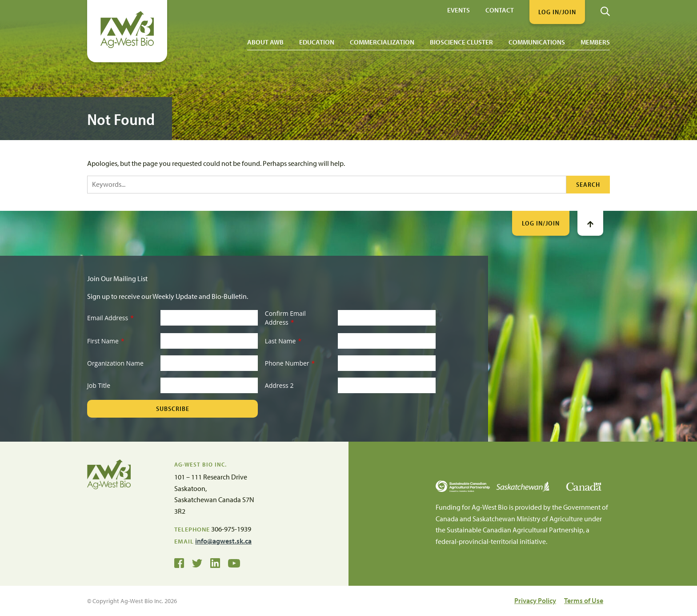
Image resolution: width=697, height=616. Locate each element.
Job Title (99, 385)
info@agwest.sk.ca (223, 541)
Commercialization (382, 42)
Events (459, 10)
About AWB (265, 42)
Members (595, 42)
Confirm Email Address (285, 318)
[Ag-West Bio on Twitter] (197, 563)
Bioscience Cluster (461, 42)
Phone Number (290, 363)
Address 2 (279, 385)
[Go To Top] (590, 223)
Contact (500, 10)
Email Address (110, 318)
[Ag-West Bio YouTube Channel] (234, 563)
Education (317, 42)
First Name (106, 341)
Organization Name (115, 363)
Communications (537, 42)
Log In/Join (541, 223)
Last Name (283, 341)
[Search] (605, 8)
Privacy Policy (535, 600)
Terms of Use (584, 600)
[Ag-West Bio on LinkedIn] (215, 563)
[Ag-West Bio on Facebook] (179, 563)
